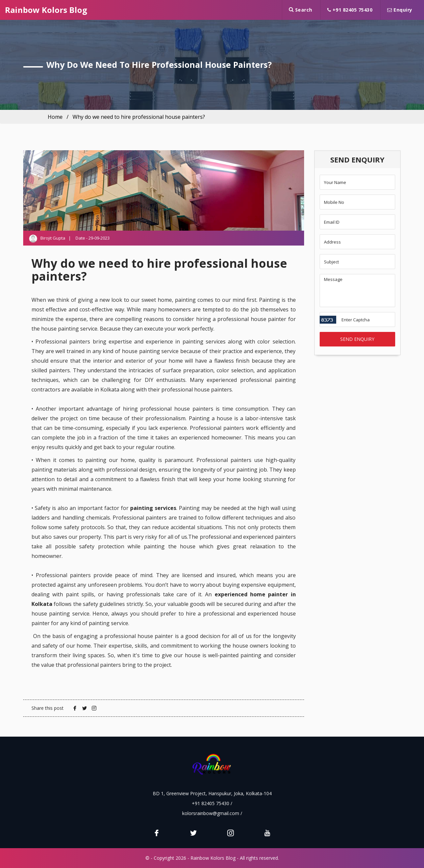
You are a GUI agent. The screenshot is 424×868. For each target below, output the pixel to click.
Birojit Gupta (53, 238)
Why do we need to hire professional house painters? (139, 117)
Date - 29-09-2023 (93, 238)
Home (55, 117)
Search (301, 10)
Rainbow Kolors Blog (46, 10)
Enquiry (400, 10)
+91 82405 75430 (350, 10)
